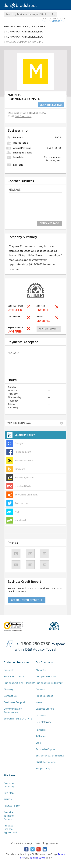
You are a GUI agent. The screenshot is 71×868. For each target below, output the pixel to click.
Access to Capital (46, 749)
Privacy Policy (12, 806)
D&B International (46, 762)
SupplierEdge (44, 769)
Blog (38, 743)
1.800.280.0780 (36, 644)
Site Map (9, 793)
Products (9, 670)
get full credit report (25, 600)
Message (15, 190)
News (39, 702)
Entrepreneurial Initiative (50, 756)
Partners (41, 730)
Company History (46, 677)
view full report (47, 329)
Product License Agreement (10, 829)
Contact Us (10, 696)
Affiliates (41, 736)
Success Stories (45, 709)
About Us (41, 670)
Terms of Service (37, 858)
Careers (40, 689)
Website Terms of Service (9, 816)
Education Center (14, 677)
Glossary (9, 689)
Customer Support (14, 702)
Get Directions (23, 117)
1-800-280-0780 (54, 21)
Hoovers (41, 715)
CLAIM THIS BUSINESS (51, 105)
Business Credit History (49, 683)
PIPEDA (8, 799)
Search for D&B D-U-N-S (18, 719)
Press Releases (44, 696)
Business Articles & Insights (19, 683)
